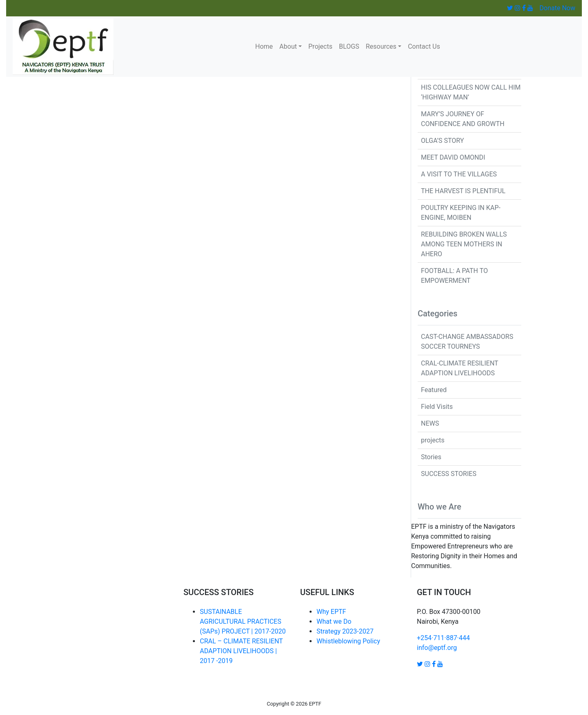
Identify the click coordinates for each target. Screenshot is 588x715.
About (288, 46)
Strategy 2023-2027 (345, 631)
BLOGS (349, 46)
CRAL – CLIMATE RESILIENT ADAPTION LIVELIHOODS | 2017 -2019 (241, 651)
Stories (431, 457)
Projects (320, 46)
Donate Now (557, 8)
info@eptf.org (437, 648)
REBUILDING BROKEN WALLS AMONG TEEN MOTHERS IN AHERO (464, 244)
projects (433, 440)
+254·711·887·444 (443, 638)
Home (264, 46)
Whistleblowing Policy (348, 641)
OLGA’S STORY (442, 141)
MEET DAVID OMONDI (453, 157)
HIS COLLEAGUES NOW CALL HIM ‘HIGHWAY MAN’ (471, 92)
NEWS (430, 423)
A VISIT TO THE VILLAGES (459, 174)
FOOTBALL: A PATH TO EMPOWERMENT (454, 276)
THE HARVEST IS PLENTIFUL (463, 191)
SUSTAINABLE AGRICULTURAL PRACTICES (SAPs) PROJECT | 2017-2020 (243, 621)
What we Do (334, 621)
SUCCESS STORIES (449, 474)
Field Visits (437, 407)
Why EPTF (331, 612)
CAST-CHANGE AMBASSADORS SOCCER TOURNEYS (467, 342)
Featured (434, 390)
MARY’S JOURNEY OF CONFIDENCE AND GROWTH (463, 119)
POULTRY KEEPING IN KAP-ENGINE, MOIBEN (461, 213)
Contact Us (424, 46)
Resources (381, 46)
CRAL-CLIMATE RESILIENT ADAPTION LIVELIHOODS (460, 368)
